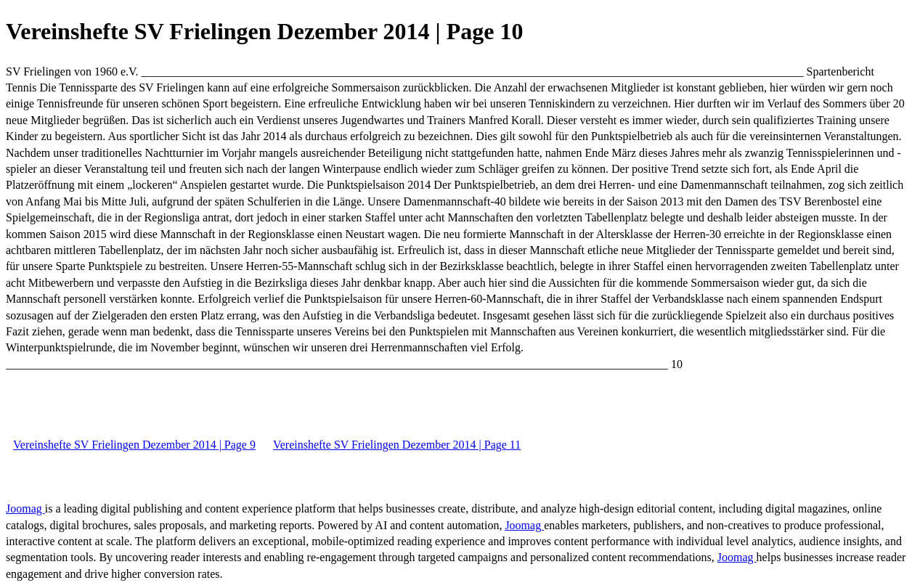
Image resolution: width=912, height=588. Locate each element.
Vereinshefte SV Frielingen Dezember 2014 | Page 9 (134, 445)
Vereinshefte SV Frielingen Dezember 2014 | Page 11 (397, 445)
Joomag (25, 509)
